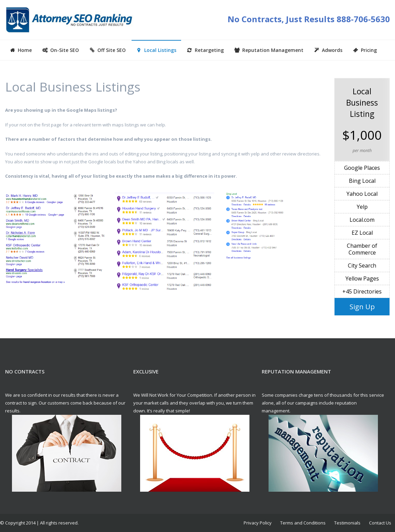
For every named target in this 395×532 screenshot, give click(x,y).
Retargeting (209, 50)
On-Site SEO (65, 50)
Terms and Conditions (303, 523)
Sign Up (362, 307)
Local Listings (160, 50)
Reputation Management (273, 50)
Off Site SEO (112, 50)
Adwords (332, 50)
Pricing (369, 50)
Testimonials (347, 523)
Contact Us (380, 523)
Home (25, 50)
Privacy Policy (258, 523)
